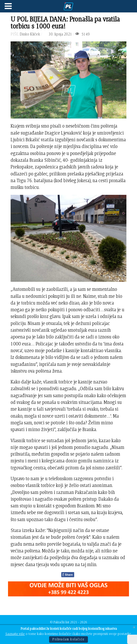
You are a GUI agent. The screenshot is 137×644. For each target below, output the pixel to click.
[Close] (134, 627)
